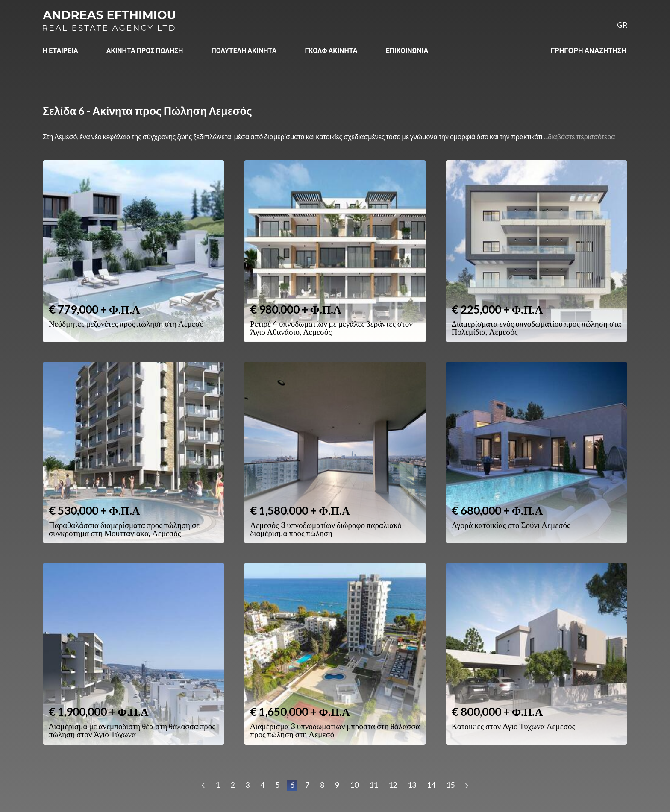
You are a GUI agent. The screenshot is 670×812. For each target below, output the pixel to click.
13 (412, 785)
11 (373, 785)
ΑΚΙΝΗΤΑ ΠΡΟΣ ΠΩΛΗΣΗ (145, 50)
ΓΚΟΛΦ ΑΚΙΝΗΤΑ (331, 50)
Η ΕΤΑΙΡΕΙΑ (60, 50)
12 (393, 785)
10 (354, 785)
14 (431, 785)
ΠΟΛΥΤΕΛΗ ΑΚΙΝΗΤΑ (244, 50)
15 (450, 785)
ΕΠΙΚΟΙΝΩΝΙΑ (407, 50)
